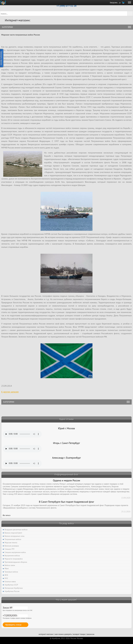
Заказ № (15, 608)
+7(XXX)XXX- (15, 615)
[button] (130, 14)
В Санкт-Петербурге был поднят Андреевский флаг (67, 502)
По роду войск (66, 523)
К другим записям (10, 392)
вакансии (91, 634)
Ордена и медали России (66, 480)
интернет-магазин (46, 634)
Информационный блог (66, 474)
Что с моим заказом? (66, 600)
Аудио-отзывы (67, 419)
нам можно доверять (63, 634)
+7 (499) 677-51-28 (66, 6)
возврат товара (79, 634)
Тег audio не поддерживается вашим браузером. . (22, 434)
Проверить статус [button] (13, 625)
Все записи (7, 515)
